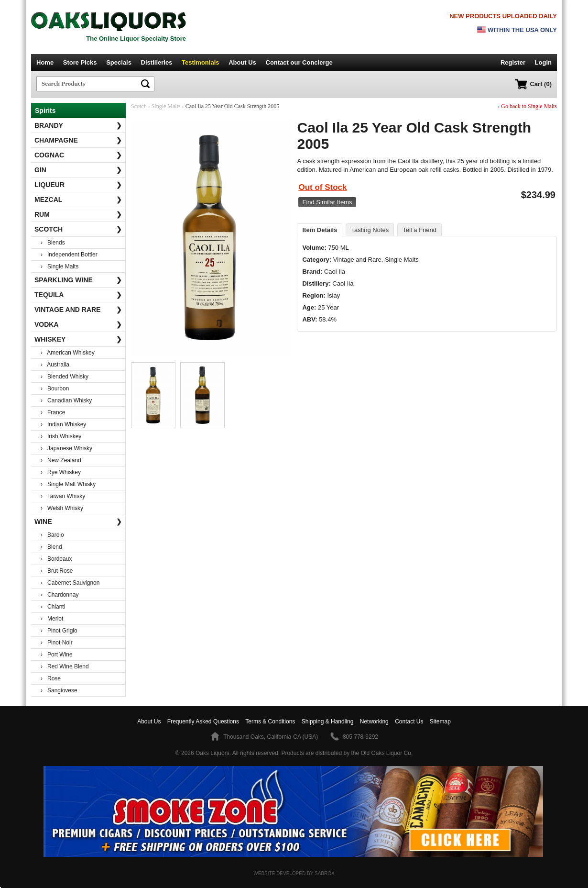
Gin (78, 170)
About (149, 721)
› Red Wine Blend (65, 666)
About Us (242, 62)
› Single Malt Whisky (68, 484)
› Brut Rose (57, 571)
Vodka (78, 324)
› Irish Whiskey (61, 436)
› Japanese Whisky (66, 448)
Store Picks (80, 62)
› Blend (51, 547)
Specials (119, 62)
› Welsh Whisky (62, 508)
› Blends (53, 243)
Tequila (78, 295)
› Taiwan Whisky (63, 496)
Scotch (78, 229)
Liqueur (78, 185)
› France (53, 412)
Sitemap (440, 721)
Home (45, 62)
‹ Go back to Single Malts (527, 106)
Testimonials (201, 62)
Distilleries (157, 62)
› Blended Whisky (65, 377)
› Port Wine (57, 655)
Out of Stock (322, 187)
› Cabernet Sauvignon (70, 583)
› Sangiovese (59, 690)
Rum (78, 214)
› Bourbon (55, 388)
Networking (374, 721)
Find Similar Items (327, 202)
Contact (299, 62)
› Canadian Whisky (66, 400)
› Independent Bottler (69, 255)
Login (543, 62)
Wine (78, 522)
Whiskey (78, 339)
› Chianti (53, 607)
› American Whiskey (68, 353)
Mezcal (78, 200)
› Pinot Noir (57, 643)
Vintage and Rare (78, 310)
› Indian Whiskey (63, 424)
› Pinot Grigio (59, 631)
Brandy (78, 125)
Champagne (78, 140)
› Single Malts (60, 266)
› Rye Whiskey (61, 472)
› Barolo (52, 535)
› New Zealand (61, 460)
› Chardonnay (60, 595)
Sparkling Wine (78, 280)
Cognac (78, 155)
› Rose (51, 678)
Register (513, 62)
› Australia (55, 365)
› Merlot (52, 619)
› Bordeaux (56, 559)
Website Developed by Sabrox (294, 873)
